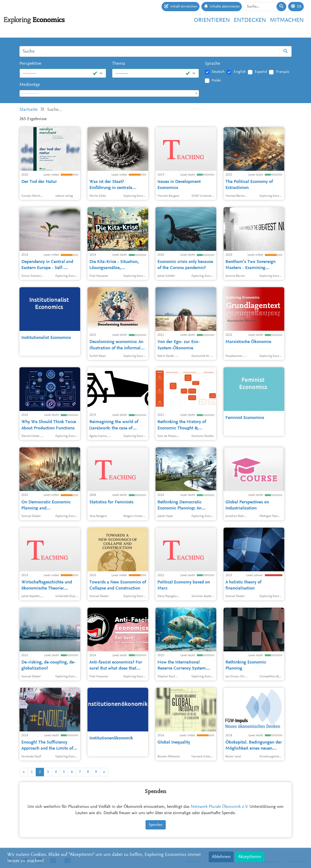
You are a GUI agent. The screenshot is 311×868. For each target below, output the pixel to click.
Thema (119, 64)
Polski (216, 81)
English (240, 72)
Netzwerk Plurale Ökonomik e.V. (220, 807)
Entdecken (250, 20)
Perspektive (30, 64)
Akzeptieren (250, 857)
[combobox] (109, 93)
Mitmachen (287, 20)
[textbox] (109, 94)
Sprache (212, 64)
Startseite (29, 110)
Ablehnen (221, 857)
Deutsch (218, 72)
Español (261, 72)
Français (283, 72)
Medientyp (30, 85)
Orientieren (212, 20)
